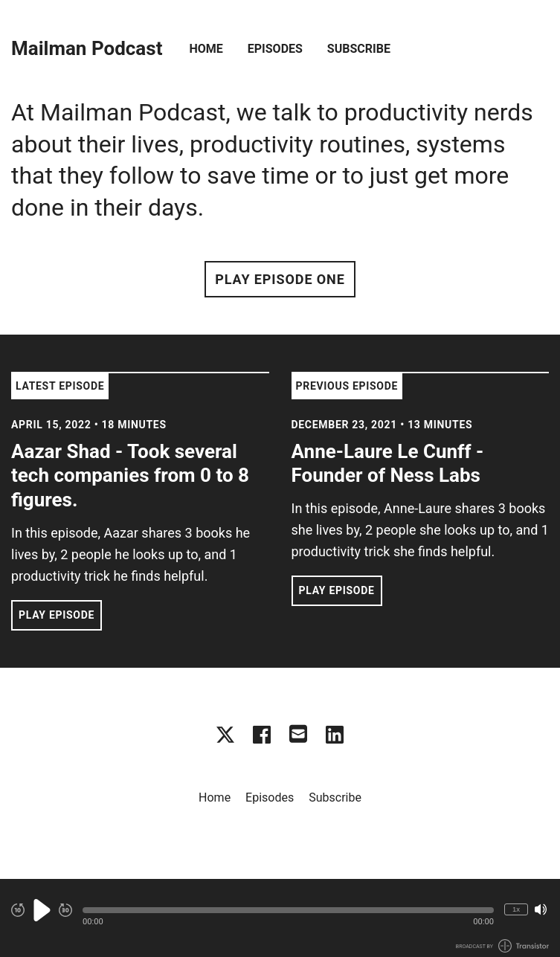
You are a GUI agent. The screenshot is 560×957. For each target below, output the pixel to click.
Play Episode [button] (57, 615)
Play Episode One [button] (280, 279)
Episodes (275, 49)
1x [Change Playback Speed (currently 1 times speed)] (516, 909)
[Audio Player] (280, 918)
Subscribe (359, 49)
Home (206, 49)
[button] (288, 910)
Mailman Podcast (87, 49)
